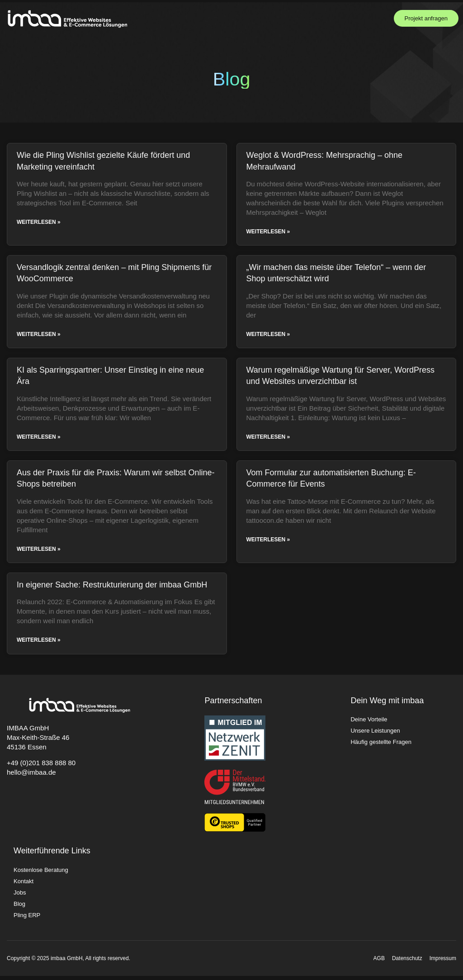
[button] (361, 18)
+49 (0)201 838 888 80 (41, 767)
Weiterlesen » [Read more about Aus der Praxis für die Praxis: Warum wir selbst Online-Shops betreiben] (39, 553)
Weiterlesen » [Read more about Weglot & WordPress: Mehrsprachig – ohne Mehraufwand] (268, 233)
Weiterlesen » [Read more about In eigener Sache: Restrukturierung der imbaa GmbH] (39, 644)
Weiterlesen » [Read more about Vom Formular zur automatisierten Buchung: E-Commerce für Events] (268, 543)
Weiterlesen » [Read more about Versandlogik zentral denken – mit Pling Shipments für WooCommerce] (39, 336)
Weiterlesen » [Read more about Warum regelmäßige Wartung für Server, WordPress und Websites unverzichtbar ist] (268, 440)
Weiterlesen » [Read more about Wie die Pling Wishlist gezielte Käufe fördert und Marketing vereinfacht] (39, 223)
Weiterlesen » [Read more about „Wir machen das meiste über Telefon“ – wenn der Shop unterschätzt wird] (268, 336)
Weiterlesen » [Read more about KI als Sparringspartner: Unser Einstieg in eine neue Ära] (39, 440)
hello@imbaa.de (31, 777)
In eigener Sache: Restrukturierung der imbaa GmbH (112, 589)
